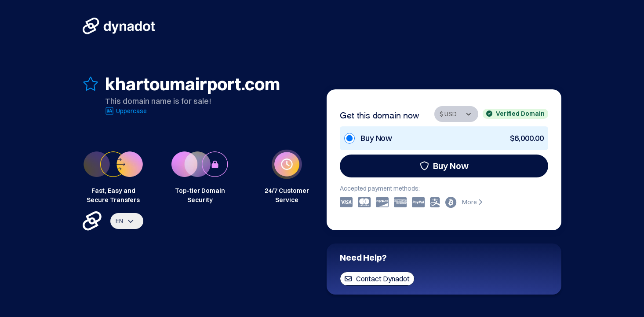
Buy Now (444, 166)
